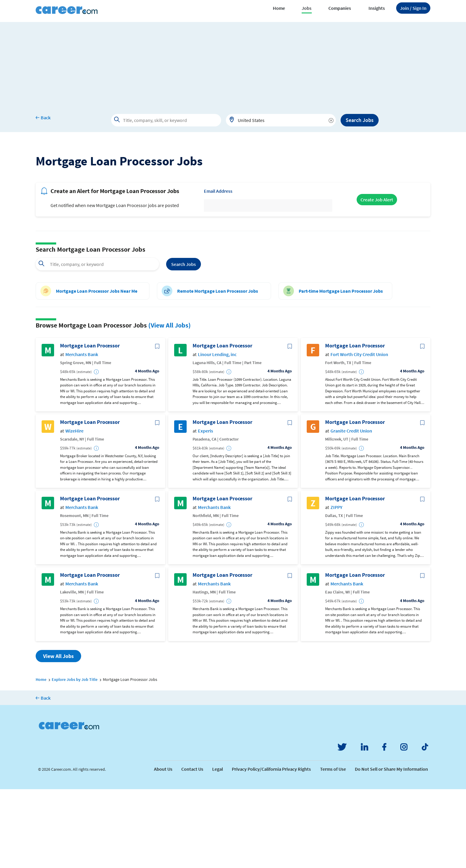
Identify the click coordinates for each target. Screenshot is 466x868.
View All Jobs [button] (58, 735)
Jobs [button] (307, 8)
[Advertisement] (233, 64)
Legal (218, 848)
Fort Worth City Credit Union (359, 433)
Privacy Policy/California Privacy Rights (271, 848)
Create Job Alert (377, 278)
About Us (163, 848)
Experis (206, 510)
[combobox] (281, 120)
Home (279, 8)
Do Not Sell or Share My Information (391, 848)
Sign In (413, 8)
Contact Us (192, 848)
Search (184, 343)
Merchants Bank (82, 433)
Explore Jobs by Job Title (75, 758)
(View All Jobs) (170, 404)
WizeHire (74, 510)
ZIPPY (336, 586)
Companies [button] (340, 8)
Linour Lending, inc (217, 433)
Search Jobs (360, 120)
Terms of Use (333, 848)
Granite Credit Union (351, 510)
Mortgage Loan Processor (90, 424)
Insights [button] (377, 8)
